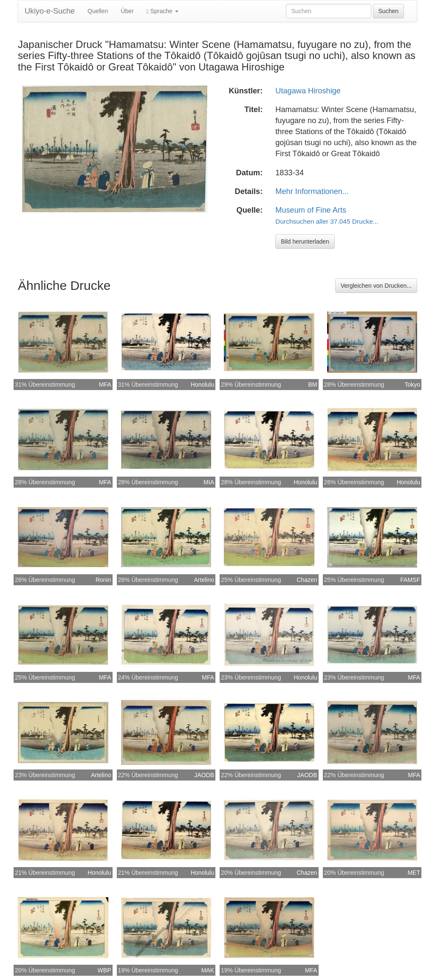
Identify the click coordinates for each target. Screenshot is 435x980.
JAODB (204, 775)
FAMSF (410, 580)
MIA (209, 482)
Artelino (204, 580)
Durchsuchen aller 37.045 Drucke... (327, 221)
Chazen (307, 580)
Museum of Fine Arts (311, 210)
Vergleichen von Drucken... (376, 286)
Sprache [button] (162, 11)
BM (313, 385)
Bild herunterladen (305, 241)
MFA (105, 385)
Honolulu (202, 385)
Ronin (103, 580)
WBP (105, 970)
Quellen (98, 11)
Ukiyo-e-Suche (50, 11)
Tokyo (412, 385)
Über (127, 11)
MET (414, 873)
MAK (208, 970)
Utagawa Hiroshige (308, 91)
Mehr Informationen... (312, 191)
